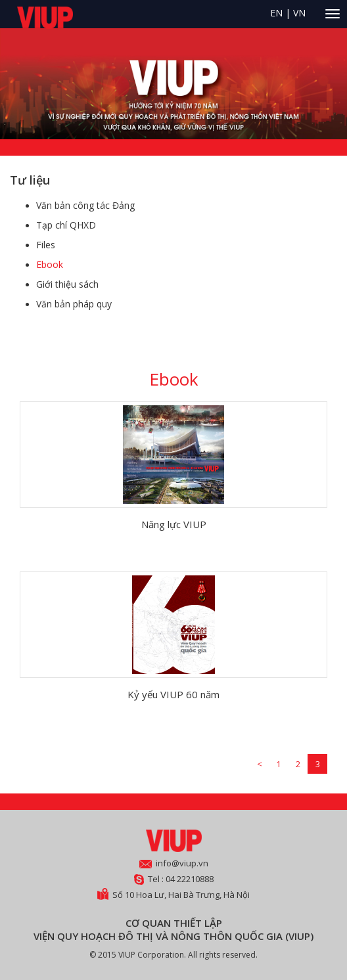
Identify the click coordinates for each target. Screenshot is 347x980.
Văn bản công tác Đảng (85, 205)
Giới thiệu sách (67, 284)
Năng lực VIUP (174, 524)
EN (276, 13)
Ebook (50, 264)
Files (46, 245)
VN (299, 13)
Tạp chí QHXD (66, 225)
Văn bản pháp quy (74, 304)
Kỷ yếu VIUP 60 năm (173, 694)
